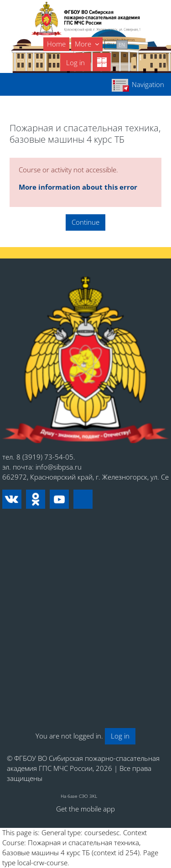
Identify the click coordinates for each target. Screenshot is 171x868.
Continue (85, 222)
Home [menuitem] (56, 44)
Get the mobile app (85, 809)
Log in (75, 62)
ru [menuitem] (111, 44)
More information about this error (78, 187)
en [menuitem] (122, 44)
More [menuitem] (84, 44)
